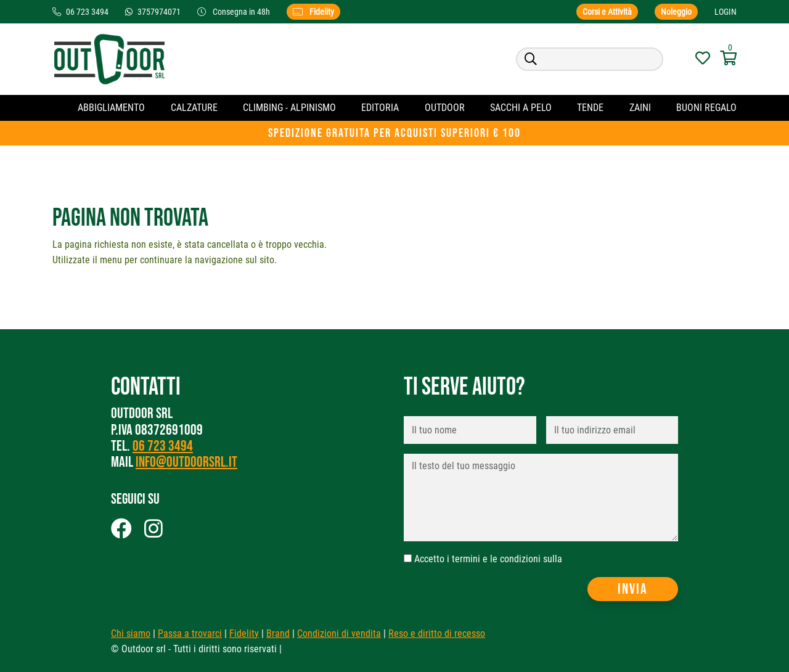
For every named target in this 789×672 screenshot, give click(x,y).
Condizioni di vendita (339, 633)
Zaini (640, 108)
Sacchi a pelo (521, 108)
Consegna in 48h (235, 12)
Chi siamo (131, 633)
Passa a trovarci (190, 633)
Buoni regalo (706, 108)
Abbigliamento (111, 108)
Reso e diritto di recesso (437, 633)
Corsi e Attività (607, 12)
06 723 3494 (163, 446)
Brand (278, 633)
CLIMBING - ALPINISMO (289, 108)
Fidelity (313, 12)
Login (726, 12)
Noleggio (676, 12)
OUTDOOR (445, 108)
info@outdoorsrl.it (186, 462)
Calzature (194, 108)
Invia (633, 589)
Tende (590, 108)
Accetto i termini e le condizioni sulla (488, 559)
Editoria (380, 108)
